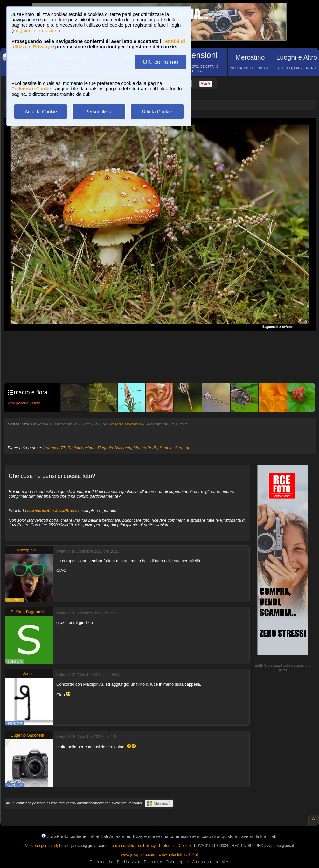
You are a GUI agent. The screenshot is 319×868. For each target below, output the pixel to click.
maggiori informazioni (36, 30)
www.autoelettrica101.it (178, 855)
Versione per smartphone (46, 846)
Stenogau (184, 448)
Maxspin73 (28, 550)
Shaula (166, 448)
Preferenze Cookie (31, 89)
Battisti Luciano (81, 448)
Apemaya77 (54, 448)
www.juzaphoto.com (138, 855)
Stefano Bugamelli (126, 424)
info (283, 670)
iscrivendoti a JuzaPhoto (52, 511)
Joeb (27, 673)
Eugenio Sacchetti (115, 448)
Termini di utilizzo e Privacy (133, 846)
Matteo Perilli (146, 448)
